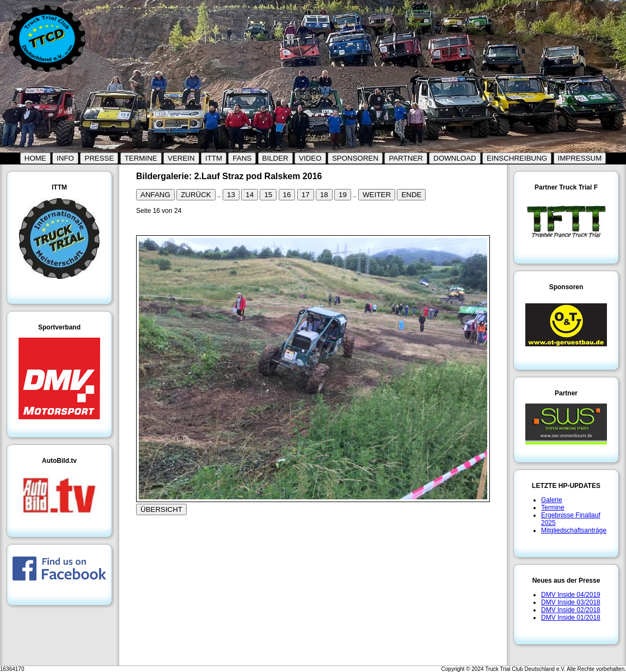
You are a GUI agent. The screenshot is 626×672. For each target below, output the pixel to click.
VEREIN (181, 158)
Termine (553, 508)
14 (250, 195)
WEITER (377, 195)
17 (306, 195)
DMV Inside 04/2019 (571, 595)
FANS (242, 158)
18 (324, 195)
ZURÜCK (196, 195)
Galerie (552, 500)
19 (343, 195)
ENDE (411, 195)
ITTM (214, 158)
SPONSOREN (355, 158)
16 (287, 195)
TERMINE (141, 158)
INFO (65, 158)
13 (231, 195)
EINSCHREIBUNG (517, 158)
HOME (35, 158)
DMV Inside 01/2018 (571, 618)
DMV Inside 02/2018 (571, 610)
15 (268, 195)
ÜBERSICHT (161, 509)
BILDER (275, 158)
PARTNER (406, 158)
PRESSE (99, 158)
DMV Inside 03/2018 (571, 602)
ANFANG (155, 195)
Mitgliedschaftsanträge (574, 530)
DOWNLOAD (455, 158)
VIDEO (310, 158)
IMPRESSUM (580, 158)
